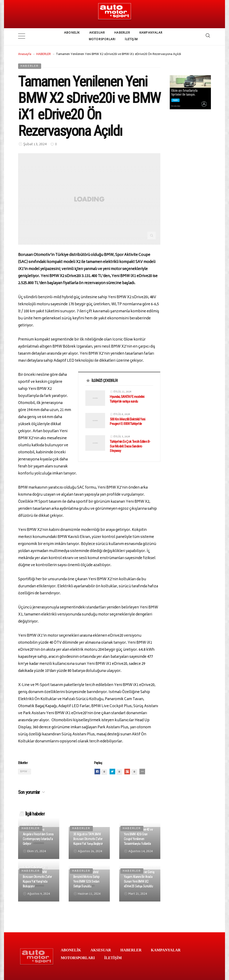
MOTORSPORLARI (102, 39)
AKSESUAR (97, 33)
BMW (24, 770)
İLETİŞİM (131, 39)
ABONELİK (72, 33)
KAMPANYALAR (151, 33)
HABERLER (122, 33)
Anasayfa (25, 53)
